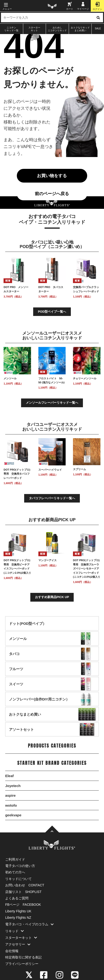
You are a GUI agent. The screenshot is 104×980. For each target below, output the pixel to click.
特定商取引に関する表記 (23, 957)
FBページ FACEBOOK (23, 905)
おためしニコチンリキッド (57, 29)
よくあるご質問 (17, 898)
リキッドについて (18, 879)
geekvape (13, 815)
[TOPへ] (52, 829)
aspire (10, 795)
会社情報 (12, 951)
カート (70, 6)
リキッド (16, 931)
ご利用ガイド (15, 859)
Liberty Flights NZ (18, 918)
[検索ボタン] (98, 17)
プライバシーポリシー (22, 964)
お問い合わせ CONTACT (25, 885)
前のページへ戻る (52, 194)
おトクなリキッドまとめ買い (80, 29)
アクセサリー (19, 944)
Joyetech (13, 786)
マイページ (83, 6)
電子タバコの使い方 (20, 866)
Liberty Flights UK (18, 911)
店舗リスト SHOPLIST (23, 892)
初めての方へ (15, 872)
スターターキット (34, 29)
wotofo (11, 805)
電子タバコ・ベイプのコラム (31, 924)
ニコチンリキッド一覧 (11, 29)
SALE (98, 28)
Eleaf (9, 776)
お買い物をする (52, 176)
